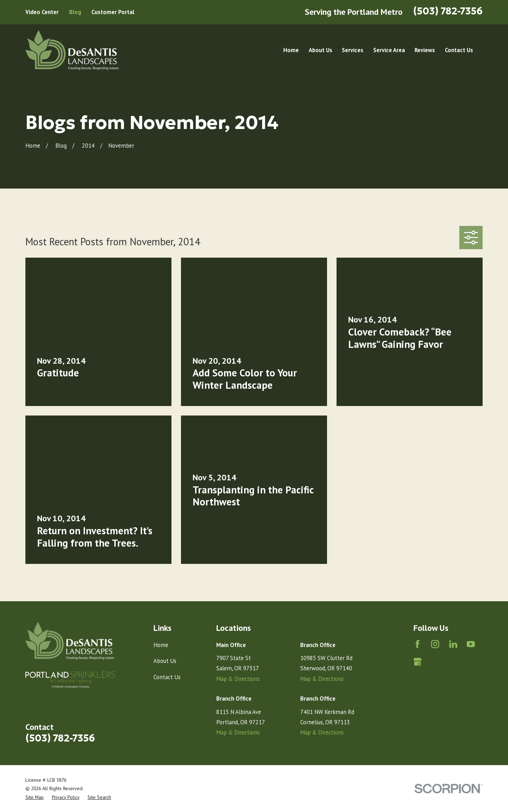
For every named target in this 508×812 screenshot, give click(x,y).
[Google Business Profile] (418, 662)
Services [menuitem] (353, 50)
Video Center (42, 12)
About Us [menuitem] (320, 50)
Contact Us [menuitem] (459, 50)
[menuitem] (35, 797)
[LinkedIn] (453, 644)
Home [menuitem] (291, 50)
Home (161, 645)
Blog (75, 12)
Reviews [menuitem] (425, 50)
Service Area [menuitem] (389, 50)
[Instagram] (435, 644)
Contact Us (167, 677)
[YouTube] (471, 644)
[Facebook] (418, 644)
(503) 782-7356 (448, 11)
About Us (165, 661)
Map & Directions (238, 679)
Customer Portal (113, 12)
